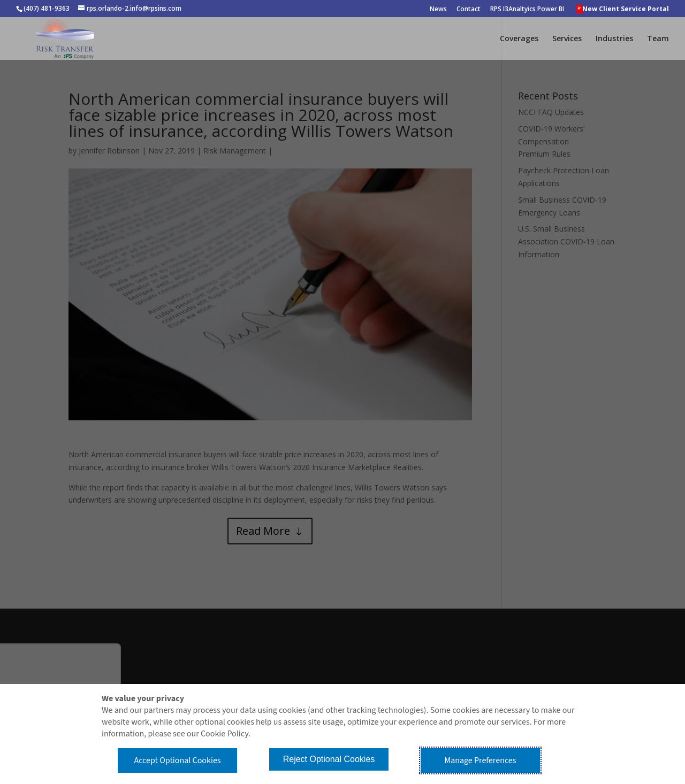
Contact (469, 10)
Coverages (519, 39)
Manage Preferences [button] (481, 760)
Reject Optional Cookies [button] (329, 759)
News (438, 10)
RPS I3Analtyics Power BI (527, 10)
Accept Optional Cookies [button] (177, 760)
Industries (614, 39)
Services (567, 39)
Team (658, 39)
